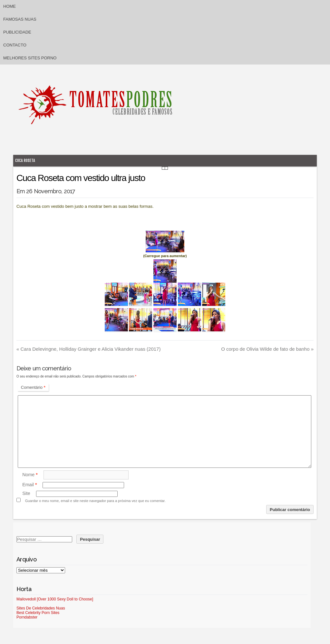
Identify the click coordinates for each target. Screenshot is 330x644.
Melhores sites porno (30, 58)
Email (29, 485)
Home (10, 6)
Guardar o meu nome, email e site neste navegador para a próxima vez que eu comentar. (95, 501)
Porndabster (27, 617)
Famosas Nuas (20, 19)
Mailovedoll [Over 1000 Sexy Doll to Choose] (55, 599)
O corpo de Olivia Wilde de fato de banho (267, 349)
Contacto (15, 45)
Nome (30, 475)
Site (26, 494)
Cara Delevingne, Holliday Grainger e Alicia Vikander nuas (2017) (88, 349)
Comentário (33, 387)
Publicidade (17, 32)
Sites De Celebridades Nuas (41, 608)
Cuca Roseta (25, 161)
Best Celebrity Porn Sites (38, 613)
